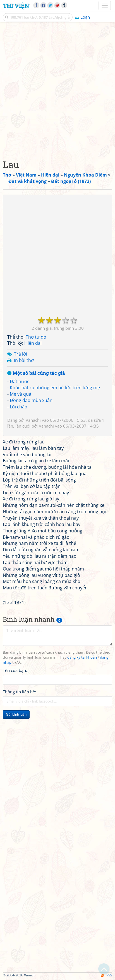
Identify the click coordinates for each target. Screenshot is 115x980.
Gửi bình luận (16, 714)
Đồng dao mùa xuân (31, 400)
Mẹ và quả (21, 394)
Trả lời (21, 354)
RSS (106, 975)
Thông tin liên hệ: (19, 692)
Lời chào (19, 407)
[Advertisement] (57, 89)
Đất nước (20, 381)
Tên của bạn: (15, 670)
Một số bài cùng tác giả (36, 373)
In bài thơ (24, 360)
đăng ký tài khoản (82, 657)
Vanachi (33, 420)
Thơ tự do (36, 337)
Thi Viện (16, 6)
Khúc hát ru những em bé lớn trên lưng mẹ (55, 388)
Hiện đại (33, 343)
